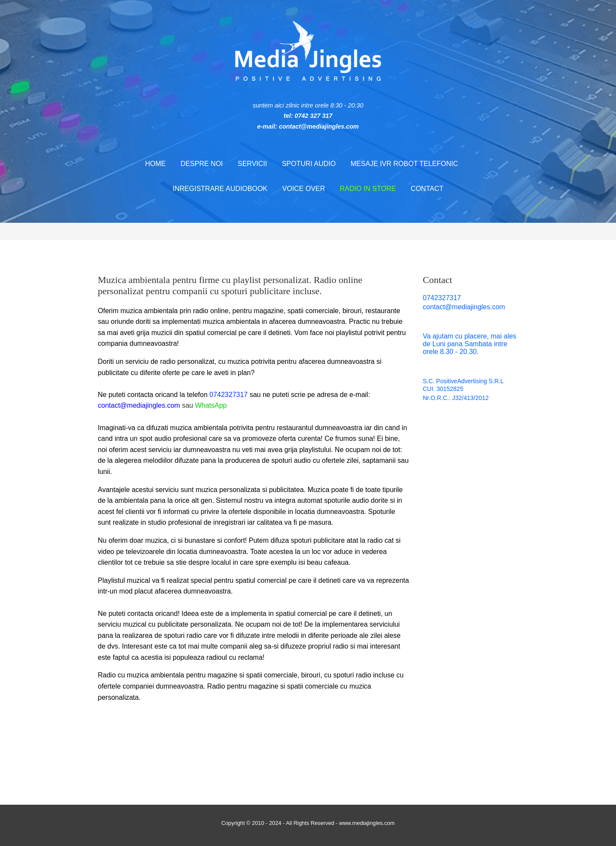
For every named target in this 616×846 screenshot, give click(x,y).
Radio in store (368, 189)
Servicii (252, 164)
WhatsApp (211, 405)
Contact (427, 189)
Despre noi (202, 164)
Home (155, 164)
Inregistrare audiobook (220, 189)
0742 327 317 (313, 116)
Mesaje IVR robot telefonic (404, 164)
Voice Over (303, 189)
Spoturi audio (309, 164)
